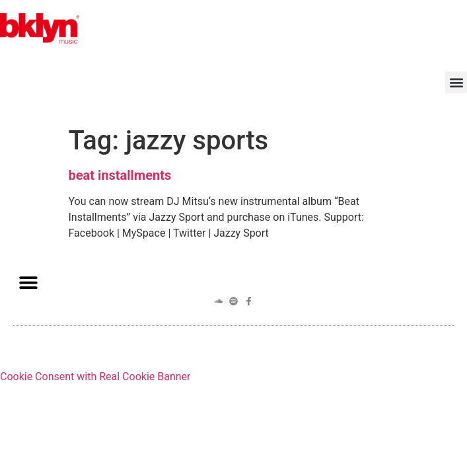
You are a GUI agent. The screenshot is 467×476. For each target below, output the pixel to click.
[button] (456, 82)
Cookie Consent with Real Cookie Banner (95, 377)
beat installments (120, 175)
